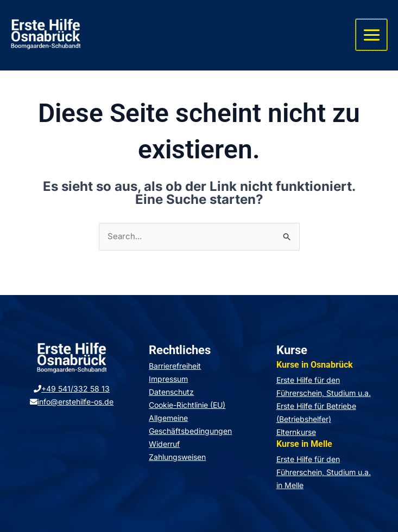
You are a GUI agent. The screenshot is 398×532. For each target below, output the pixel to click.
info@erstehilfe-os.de (72, 402)
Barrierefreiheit (175, 366)
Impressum (168, 379)
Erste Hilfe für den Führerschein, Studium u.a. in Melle (324, 472)
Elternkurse (296, 432)
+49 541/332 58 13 (72, 389)
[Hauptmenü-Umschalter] (372, 35)
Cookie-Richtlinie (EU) (187, 405)
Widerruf (164, 444)
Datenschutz (171, 392)
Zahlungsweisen (177, 457)
